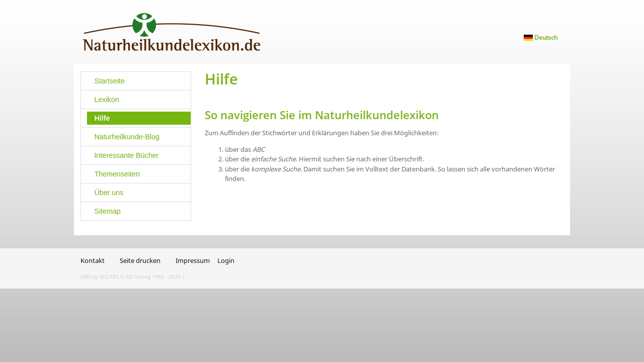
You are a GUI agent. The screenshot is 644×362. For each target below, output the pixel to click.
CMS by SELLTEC (100, 277)
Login (226, 260)
